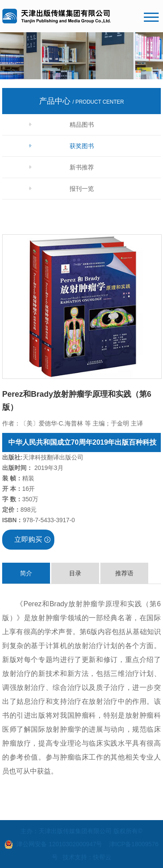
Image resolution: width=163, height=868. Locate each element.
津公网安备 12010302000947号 (59, 844)
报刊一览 (82, 189)
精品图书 (82, 125)
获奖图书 (82, 146)
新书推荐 (82, 167)
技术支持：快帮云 (87, 857)
